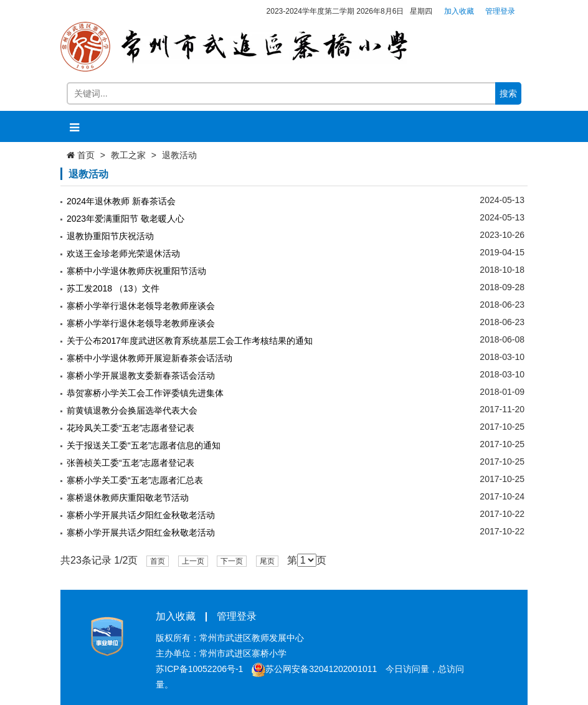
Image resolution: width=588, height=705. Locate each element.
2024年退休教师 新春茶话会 (121, 201)
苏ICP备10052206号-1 (199, 669)
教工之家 (128, 155)
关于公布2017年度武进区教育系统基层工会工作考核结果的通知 (190, 341)
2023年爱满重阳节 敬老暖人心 (126, 219)
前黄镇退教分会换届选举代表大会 (132, 410)
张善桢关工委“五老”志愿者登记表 (130, 463)
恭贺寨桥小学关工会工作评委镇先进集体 (145, 393)
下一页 (232, 561)
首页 (86, 155)
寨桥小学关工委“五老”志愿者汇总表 (135, 480)
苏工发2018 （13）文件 (113, 288)
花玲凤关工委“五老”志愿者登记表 (130, 428)
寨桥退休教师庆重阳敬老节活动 (128, 498)
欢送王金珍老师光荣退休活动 (123, 253)
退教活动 (179, 155)
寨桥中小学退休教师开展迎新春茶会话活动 (149, 358)
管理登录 (500, 11)
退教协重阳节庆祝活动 (110, 236)
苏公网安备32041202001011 (314, 669)
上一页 (193, 561)
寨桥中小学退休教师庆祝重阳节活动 (136, 271)
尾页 (267, 561)
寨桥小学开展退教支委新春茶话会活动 (141, 376)
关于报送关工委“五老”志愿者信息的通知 (144, 445)
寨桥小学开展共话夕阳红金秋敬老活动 (141, 515)
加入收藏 (459, 11)
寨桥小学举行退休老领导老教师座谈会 (141, 306)
